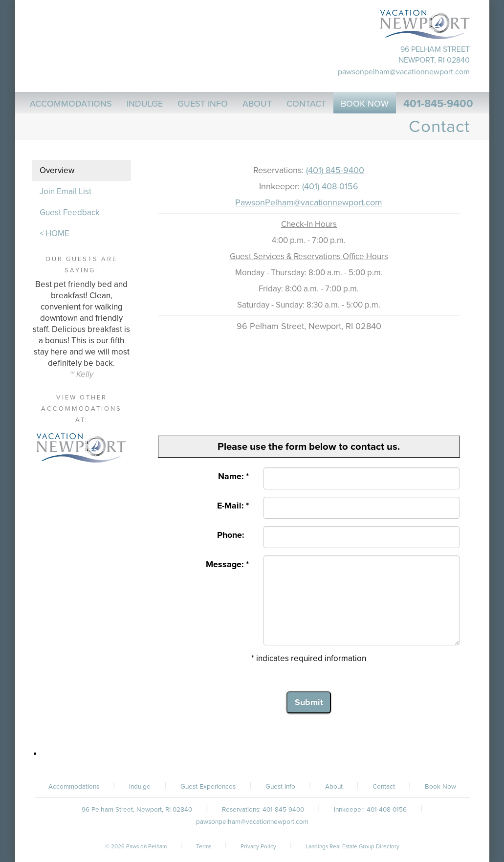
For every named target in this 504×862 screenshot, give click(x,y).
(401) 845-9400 (335, 170)
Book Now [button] (365, 104)
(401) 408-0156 (330, 186)
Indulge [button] (145, 104)
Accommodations (74, 787)
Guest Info (280, 787)
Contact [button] (306, 104)
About (334, 787)
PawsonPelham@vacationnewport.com (309, 202)
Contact (384, 787)
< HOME (55, 233)
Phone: (233, 535)
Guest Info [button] (203, 104)
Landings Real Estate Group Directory (352, 846)
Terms (204, 846)
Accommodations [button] (71, 104)
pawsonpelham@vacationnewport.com (404, 72)
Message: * (227, 564)
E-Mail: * (233, 506)
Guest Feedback (70, 212)
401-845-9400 (438, 104)
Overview (57, 170)
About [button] (257, 104)
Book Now (440, 787)
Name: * (233, 476)
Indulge (140, 787)
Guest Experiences (208, 787)
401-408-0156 (387, 810)
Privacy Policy (258, 846)
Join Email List (66, 191)
